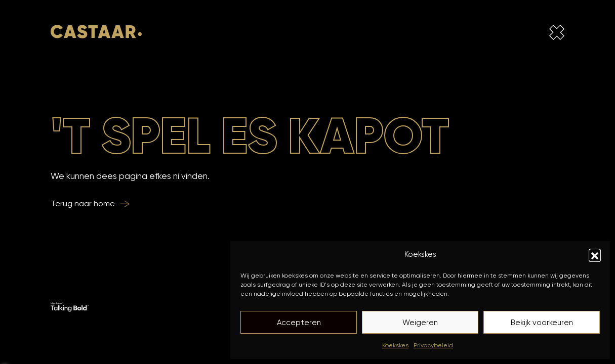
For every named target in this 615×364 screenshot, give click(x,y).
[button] (595, 255)
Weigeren (420, 323)
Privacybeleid (433, 345)
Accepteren (299, 323)
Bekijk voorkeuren (542, 323)
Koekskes (395, 345)
